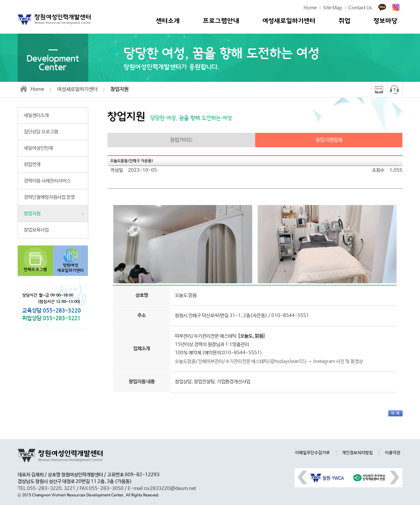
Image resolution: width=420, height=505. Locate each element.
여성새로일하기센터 (289, 21)
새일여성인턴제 (38, 148)
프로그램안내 (221, 21)
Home (310, 8)
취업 (344, 21)
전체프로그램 (35, 270)
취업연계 (32, 165)
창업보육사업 (36, 230)
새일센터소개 (36, 116)
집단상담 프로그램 (41, 132)
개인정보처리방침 (357, 453)
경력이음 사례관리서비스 (47, 181)
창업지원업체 (329, 140)
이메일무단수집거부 (313, 453)
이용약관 (393, 453)
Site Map (333, 8)
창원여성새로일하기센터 (70, 268)
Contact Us (360, 8)
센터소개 (168, 21)
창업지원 (32, 214)
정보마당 (386, 21)
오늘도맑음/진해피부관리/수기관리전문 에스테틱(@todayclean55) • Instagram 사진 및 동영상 (269, 362)
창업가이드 (181, 140)
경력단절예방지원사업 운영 (49, 197)
